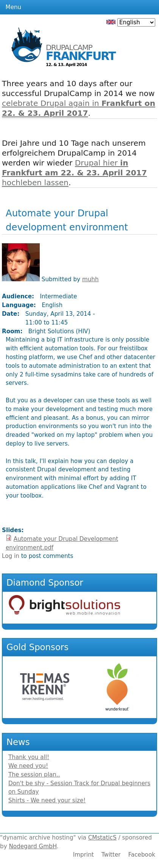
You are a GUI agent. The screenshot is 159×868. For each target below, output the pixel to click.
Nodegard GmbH (33, 846)
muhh (90, 279)
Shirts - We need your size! (47, 800)
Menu (14, 7)
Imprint (83, 855)
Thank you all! (29, 757)
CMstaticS (102, 838)
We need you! (28, 766)
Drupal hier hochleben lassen (74, 173)
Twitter (111, 855)
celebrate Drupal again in (79, 108)
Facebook (142, 855)
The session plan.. (34, 775)
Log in (11, 556)
